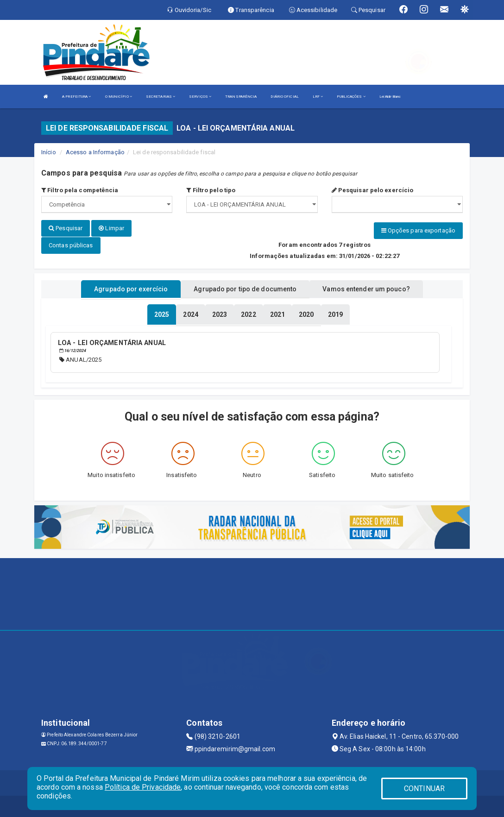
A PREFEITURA (76, 97)
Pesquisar (66, 228)
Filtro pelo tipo (211, 190)
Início (49, 152)
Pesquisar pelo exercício (373, 190)
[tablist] (162, 314)
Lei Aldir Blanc (390, 97)
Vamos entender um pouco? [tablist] (366, 289)
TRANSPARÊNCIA (241, 97)
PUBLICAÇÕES (351, 97)
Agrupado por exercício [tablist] (131, 289)
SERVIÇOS (200, 97)
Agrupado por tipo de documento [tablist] (245, 289)
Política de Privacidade (143, 787)
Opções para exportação (418, 230)
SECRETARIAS (161, 97)
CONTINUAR (424, 789)
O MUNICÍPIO (119, 97)
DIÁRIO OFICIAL (284, 97)
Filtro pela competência (80, 190)
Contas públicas (71, 245)
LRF (318, 97)
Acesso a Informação (95, 152)
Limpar (111, 228)
